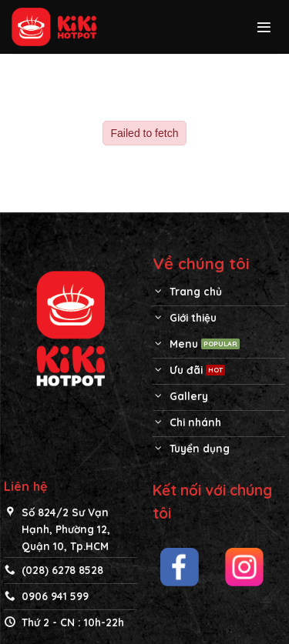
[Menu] (264, 27)
